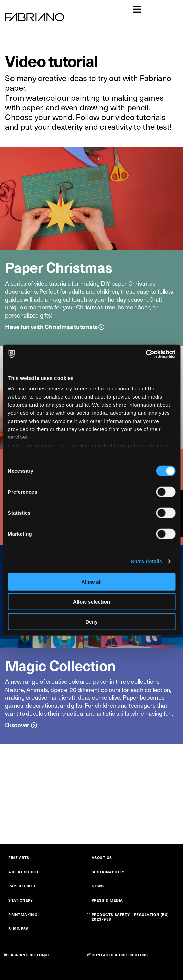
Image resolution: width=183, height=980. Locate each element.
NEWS (98, 886)
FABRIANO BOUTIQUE (29, 955)
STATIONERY (21, 900)
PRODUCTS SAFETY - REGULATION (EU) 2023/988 (130, 917)
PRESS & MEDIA (107, 900)
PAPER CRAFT (22, 886)
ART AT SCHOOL (24, 872)
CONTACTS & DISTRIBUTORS (120, 955)
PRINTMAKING (23, 914)
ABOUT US (102, 857)
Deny (91, 621)
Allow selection (91, 602)
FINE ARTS (19, 857)
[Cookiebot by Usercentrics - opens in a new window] (146, 354)
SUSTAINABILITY (108, 872)
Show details (147, 561)
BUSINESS (18, 929)
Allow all (91, 582)
